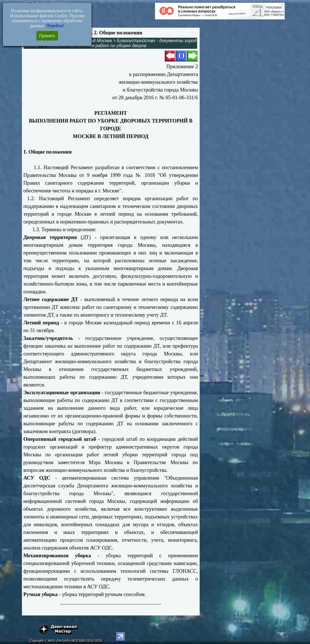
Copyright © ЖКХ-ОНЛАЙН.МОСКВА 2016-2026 (66, 641)
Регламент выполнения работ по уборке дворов (95, 46)
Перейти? (55, 26)
